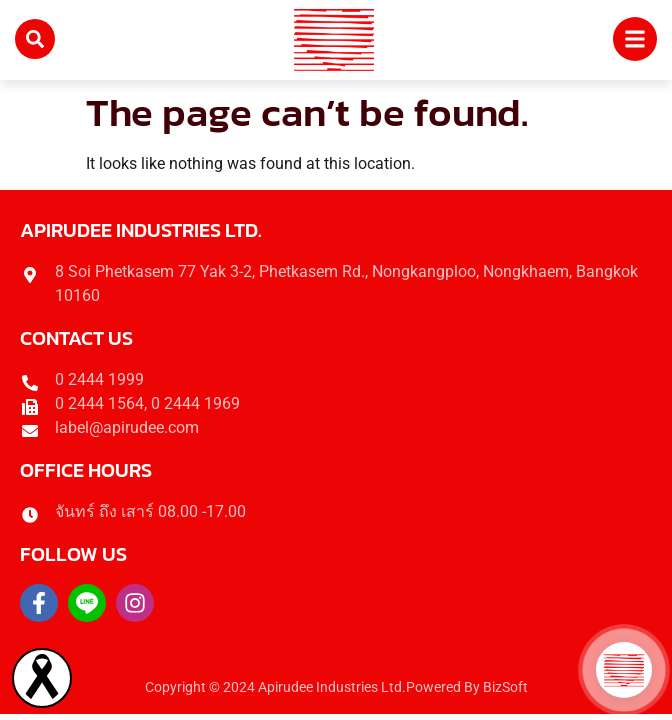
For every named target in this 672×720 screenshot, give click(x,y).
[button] (624, 670)
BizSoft (505, 687)
